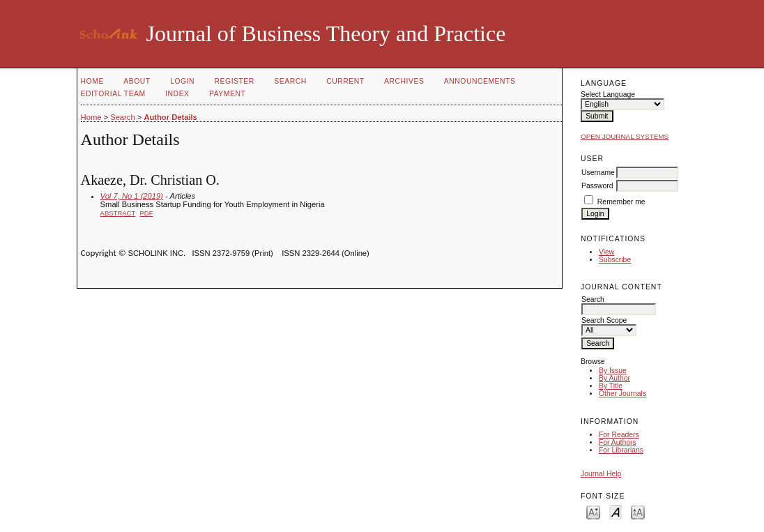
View (606, 252)
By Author (614, 378)
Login (182, 81)
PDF (147, 213)
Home (92, 81)
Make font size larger (638, 511)
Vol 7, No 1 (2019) (132, 196)
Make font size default (616, 511)
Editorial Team (113, 94)
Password (597, 186)
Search (290, 81)
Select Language (608, 94)
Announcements (480, 81)
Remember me (621, 202)
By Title (611, 386)
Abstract (118, 213)
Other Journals (622, 394)
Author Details (170, 117)
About (137, 81)
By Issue (613, 371)
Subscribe (615, 260)
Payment (227, 94)
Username (598, 173)
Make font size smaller (593, 511)
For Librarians (621, 450)
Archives (404, 81)
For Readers (619, 435)
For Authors (618, 442)
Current (345, 81)
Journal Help (601, 474)
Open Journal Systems (625, 136)
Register (235, 81)
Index (177, 94)
